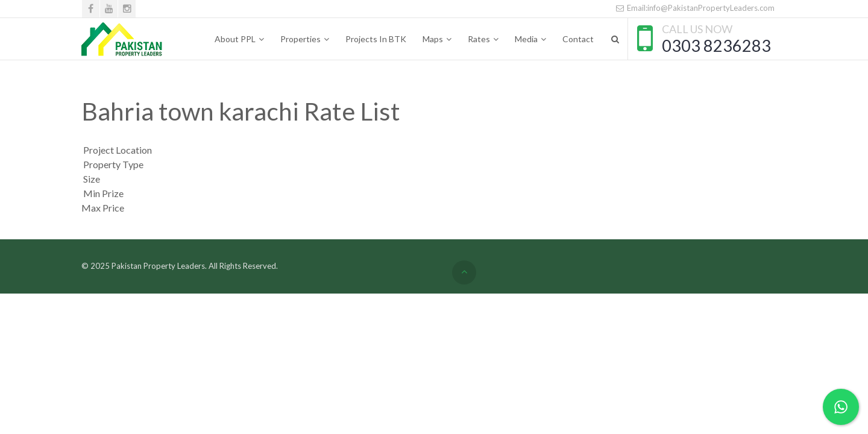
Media (526, 39)
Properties (300, 39)
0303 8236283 (716, 46)
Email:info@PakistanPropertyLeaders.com (695, 8)
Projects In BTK (376, 39)
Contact (578, 39)
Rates (479, 39)
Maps (433, 39)
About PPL (235, 39)
